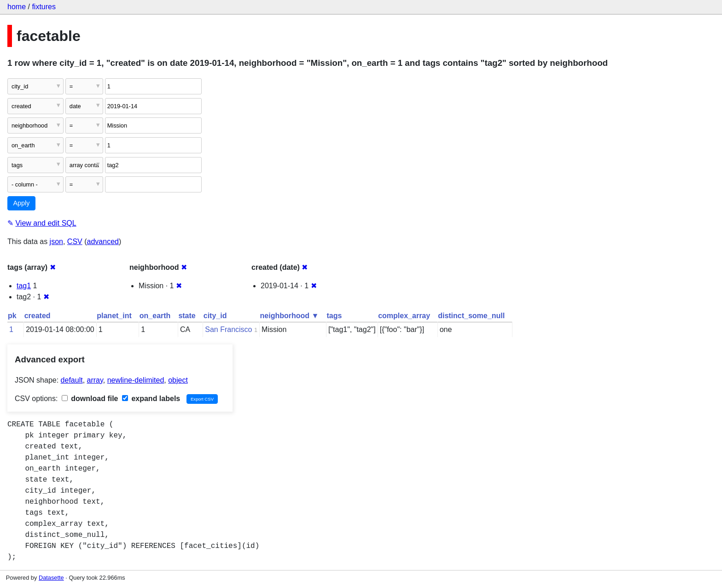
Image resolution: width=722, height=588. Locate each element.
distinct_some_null (471, 316)
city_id (215, 316)
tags (334, 316)
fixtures (44, 7)
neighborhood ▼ (290, 316)
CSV (75, 242)
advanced (103, 242)
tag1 (24, 286)
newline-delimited (136, 380)
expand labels (151, 399)
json (56, 242)
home (17, 7)
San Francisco (228, 329)
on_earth (155, 316)
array (95, 380)
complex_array (404, 316)
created (38, 316)
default (72, 380)
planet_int (114, 316)
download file (90, 399)
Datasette (51, 578)
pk (12, 316)
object (178, 380)
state (187, 316)
